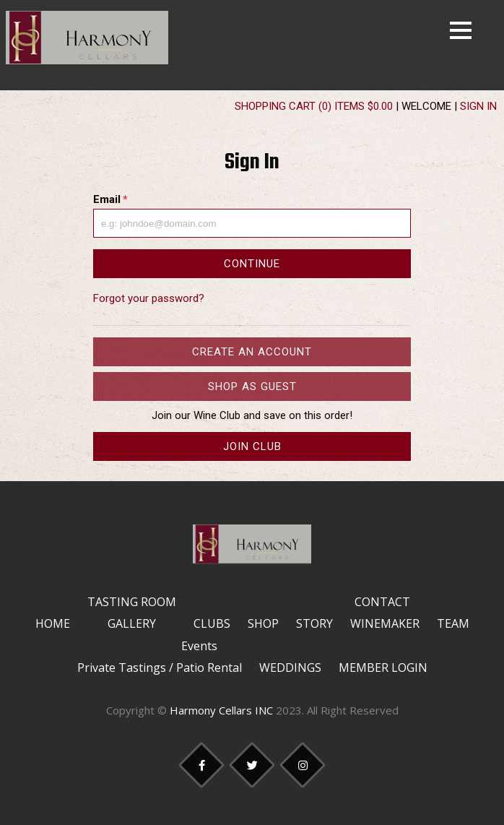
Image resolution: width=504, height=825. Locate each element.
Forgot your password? (149, 298)
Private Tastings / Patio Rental (160, 668)
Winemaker (385, 623)
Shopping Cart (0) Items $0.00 (314, 106)
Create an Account (252, 352)
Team (453, 623)
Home (53, 623)
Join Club (252, 446)
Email (110, 199)
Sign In (478, 106)
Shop (263, 623)
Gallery (132, 623)
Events (199, 646)
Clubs (212, 623)
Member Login (383, 668)
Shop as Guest (252, 386)
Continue (252, 264)
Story (314, 623)
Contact (382, 602)
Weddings (290, 668)
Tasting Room (132, 602)
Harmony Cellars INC (221, 710)
